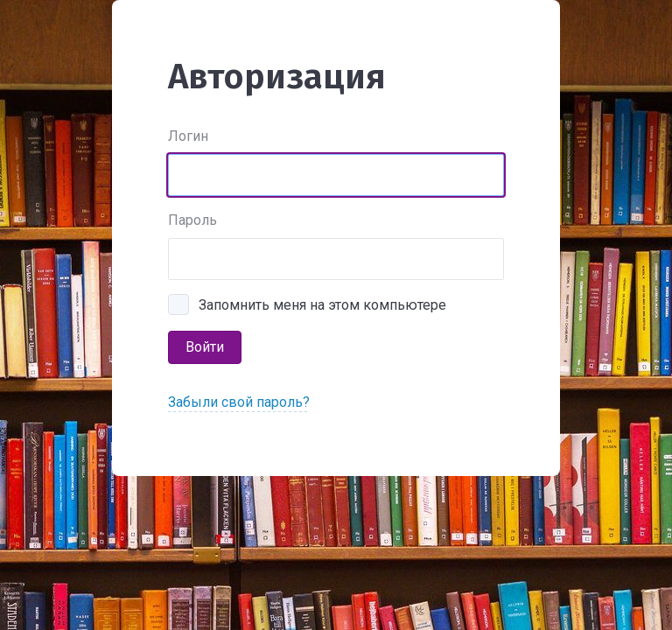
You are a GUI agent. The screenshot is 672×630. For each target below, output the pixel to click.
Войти (205, 347)
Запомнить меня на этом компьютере (322, 305)
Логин (188, 136)
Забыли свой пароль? (239, 402)
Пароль (192, 220)
